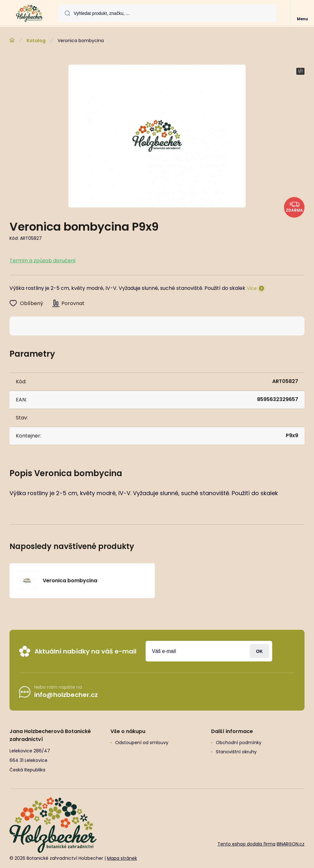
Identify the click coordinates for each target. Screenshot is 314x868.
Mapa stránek (122, 858)
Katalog (36, 41)
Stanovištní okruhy (236, 752)
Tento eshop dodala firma (246, 844)
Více (252, 288)
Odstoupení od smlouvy (142, 743)
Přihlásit (259, 651)
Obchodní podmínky (239, 743)
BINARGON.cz (291, 844)
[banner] (29, 13)
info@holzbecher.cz (66, 695)
